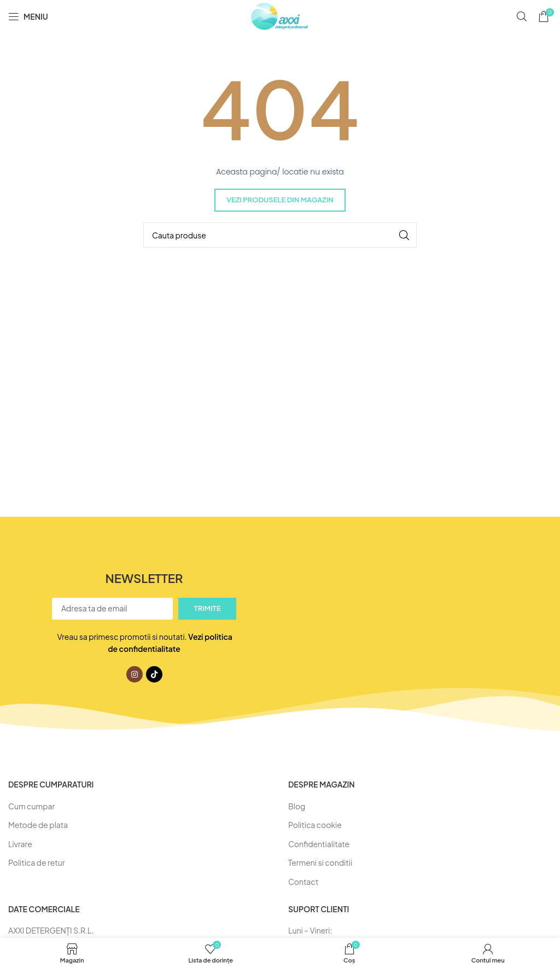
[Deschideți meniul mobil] (28, 16)
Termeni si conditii (320, 862)
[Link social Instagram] (135, 674)
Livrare (20, 844)
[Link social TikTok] (154, 674)
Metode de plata (38, 825)
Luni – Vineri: (310, 930)
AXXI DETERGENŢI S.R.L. (51, 930)
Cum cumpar (31, 806)
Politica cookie (315, 825)
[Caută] (522, 16)
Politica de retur (36, 862)
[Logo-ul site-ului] (280, 15)
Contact (303, 882)
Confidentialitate (319, 844)
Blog (297, 806)
